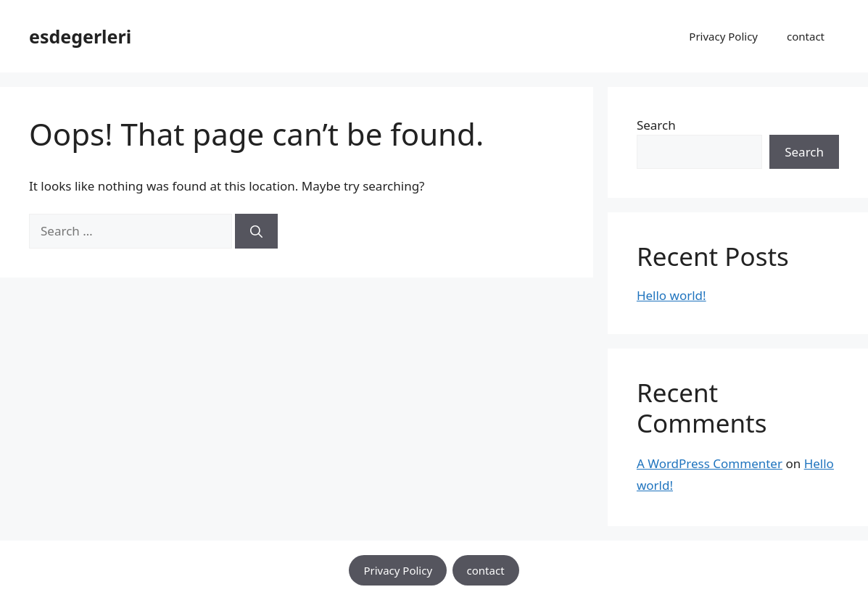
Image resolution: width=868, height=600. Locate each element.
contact (806, 36)
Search (656, 125)
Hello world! (671, 295)
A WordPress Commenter (710, 463)
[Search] (256, 231)
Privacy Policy (723, 36)
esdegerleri (80, 36)
